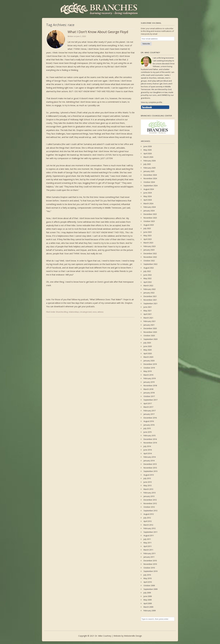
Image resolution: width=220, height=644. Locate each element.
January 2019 (149, 382)
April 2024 (148, 200)
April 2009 (148, 603)
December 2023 (150, 214)
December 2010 (150, 561)
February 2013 (150, 493)
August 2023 (149, 225)
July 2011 (147, 539)
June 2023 (148, 232)
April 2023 (148, 239)
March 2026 (148, 157)
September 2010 (150, 571)
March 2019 (148, 375)
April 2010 (148, 582)
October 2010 (149, 568)
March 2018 (148, 389)
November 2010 (150, 564)
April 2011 (148, 546)
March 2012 (148, 525)
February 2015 (150, 435)
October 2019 (149, 368)
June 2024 (148, 193)
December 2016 (150, 418)
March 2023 (148, 243)
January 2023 (149, 250)
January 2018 (149, 393)
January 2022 (149, 293)
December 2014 (150, 439)
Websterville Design (133, 636)
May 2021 (148, 311)
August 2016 (149, 421)
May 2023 (148, 236)
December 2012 (150, 500)
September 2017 (150, 400)
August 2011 (149, 535)
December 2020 (150, 328)
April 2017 (148, 403)
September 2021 (150, 303)
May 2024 (148, 196)
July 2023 (147, 228)
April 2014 (148, 453)
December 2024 (150, 175)
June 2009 (148, 596)
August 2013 (149, 475)
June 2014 (148, 450)
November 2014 (150, 443)
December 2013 (150, 464)
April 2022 (148, 282)
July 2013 (147, 478)
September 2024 (150, 186)
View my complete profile (152, 102)
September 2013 (150, 471)
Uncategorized (86, 312)
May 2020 (148, 350)
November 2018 (150, 386)
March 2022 (148, 286)
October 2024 (149, 182)
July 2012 (147, 518)
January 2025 (149, 171)
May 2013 (148, 485)
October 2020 (149, 336)
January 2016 (149, 425)
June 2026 (148, 146)
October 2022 (149, 261)
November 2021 (150, 300)
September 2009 (150, 589)
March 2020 (148, 357)
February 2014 (150, 457)
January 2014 (149, 461)
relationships (74, 312)
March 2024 (148, 203)
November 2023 (150, 218)
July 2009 (147, 593)
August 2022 (149, 268)
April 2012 (148, 521)
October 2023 (149, 221)
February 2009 (150, 611)
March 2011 (148, 550)
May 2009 (148, 600)
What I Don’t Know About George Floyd (98, 32)
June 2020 (148, 346)
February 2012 (150, 528)
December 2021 (150, 296)
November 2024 (150, 178)
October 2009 (149, 585)
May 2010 (148, 578)
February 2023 (150, 246)
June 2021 (148, 307)
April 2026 (148, 153)
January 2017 (149, 414)
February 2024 (150, 207)
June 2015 (148, 432)
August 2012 (149, 514)
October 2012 (149, 507)
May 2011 (148, 543)
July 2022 (147, 271)
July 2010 (147, 575)
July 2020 (147, 343)
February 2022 (150, 289)
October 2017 (149, 396)
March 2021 (148, 318)
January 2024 (149, 211)
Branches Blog (62, 312)
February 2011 (150, 553)
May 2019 (148, 371)
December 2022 (150, 253)
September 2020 (150, 339)
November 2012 (150, 503)
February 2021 (150, 321)
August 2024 (149, 189)
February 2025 (150, 168)
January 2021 (149, 325)
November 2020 (150, 332)
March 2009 (148, 607)
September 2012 (150, 511)
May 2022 (148, 278)
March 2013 (148, 489)
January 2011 (149, 557)
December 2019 (150, 364)
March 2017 (148, 407)
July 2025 (147, 164)
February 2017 (150, 411)
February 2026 (150, 161)
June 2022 (148, 275)
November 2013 (150, 468)
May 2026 (148, 150)
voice (95, 312)
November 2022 (150, 257)
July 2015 (147, 428)
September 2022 (150, 264)
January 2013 (149, 496)
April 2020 (148, 353)
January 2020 (149, 361)
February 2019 (150, 378)
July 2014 (147, 446)
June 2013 (148, 482)
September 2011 (150, 532)
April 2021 (148, 314)
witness (100, 312)
